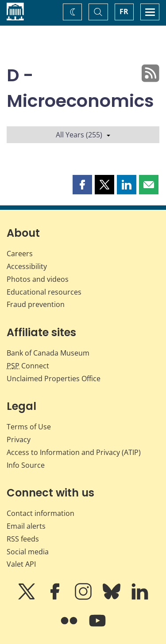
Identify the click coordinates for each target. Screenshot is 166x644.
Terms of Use (29, 427)
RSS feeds (23, 539)
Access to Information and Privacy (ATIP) (74, 452)
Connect (28, 366)
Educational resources (44, 292)
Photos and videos (38, 279)
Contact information (41, 513)
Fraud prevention (36, 304)
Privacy (19, 439)
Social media (28, 552)
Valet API (21, 564)
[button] (82, 185)
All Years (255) (83, 135)
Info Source (26, 465)
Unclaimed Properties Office (54, 379)
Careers (20, 254)
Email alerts (26, 526)
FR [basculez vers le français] (124, 11)
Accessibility (27, 266)
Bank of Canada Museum (48, 353)
